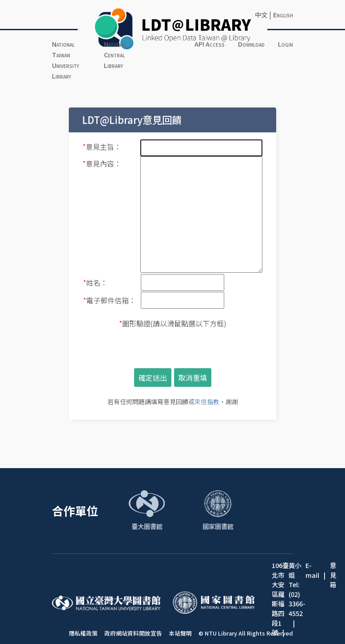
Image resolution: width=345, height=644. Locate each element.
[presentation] (173, 348)
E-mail (312, 570)
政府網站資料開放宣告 (133, 633)
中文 (261, 14)
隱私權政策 (83, 633)
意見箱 (333, 575)
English (283, 14)
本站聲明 (180, 633)
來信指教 (207, 402)
